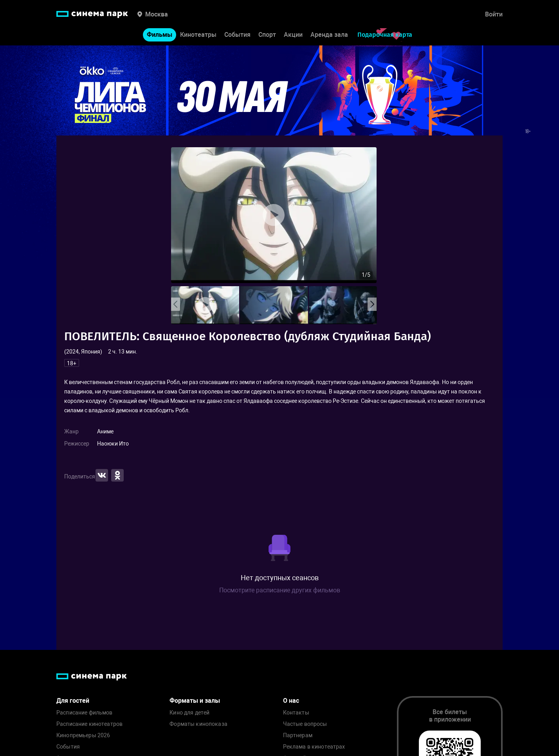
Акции (293, 35)
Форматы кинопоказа (198, 724)
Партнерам (298, 735)
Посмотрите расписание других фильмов (280, 590)
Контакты (296, 713)
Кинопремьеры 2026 (83, 735)
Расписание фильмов (85, 713)
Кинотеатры (198, 35)
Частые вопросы (305, 724)
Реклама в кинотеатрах (314, 747)
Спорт (267, 35)
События (237, 35)
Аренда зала (329, 35)
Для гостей (73, 701)
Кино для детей (189, 713)
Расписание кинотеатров (89, 724)
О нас (291, 701)
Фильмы (160, 35)
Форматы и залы (195, 701)
